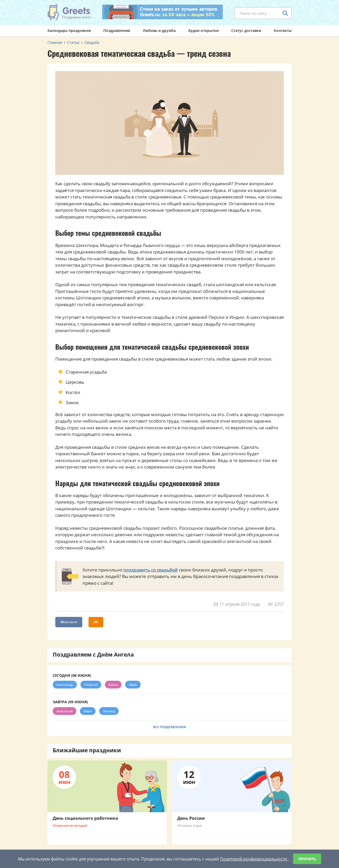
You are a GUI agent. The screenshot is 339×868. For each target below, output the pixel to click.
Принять (307, 859)
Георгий (91, 685)
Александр (65, 685)
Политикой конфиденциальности (254, 859)
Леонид (109, 711)
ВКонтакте (69, 622)
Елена (113, 685)
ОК (96, 622)
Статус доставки (246, 30)
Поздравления (117, 30)
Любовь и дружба (159, 30)
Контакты (283, 30)
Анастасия (65, 711)
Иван (133, 685)
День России (191, 818)
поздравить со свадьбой (151, 570)
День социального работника (85, 818)
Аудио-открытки (203, 30)
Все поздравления (169, 727)
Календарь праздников (69, 30)
